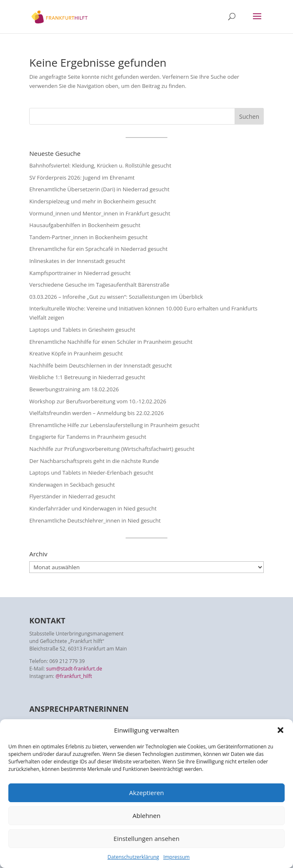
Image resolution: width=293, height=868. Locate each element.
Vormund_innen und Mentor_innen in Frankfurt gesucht (100, 213)
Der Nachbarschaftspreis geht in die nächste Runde (94, 461)
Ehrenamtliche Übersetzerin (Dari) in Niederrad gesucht (99, 189)
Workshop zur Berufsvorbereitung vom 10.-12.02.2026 (98, 401)
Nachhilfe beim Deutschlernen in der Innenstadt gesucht (101, 365)
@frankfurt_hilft (74, 676)
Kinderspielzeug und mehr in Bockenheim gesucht (92, 201)
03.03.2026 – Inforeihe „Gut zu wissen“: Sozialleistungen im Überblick (116, 297)
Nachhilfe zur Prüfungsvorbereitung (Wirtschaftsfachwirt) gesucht (112, 449)
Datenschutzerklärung (134, 857)
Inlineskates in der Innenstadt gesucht (77, 261)
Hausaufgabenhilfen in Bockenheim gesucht (85, 225)
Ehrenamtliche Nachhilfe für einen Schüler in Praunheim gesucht (111, 342)
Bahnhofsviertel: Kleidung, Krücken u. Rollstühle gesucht (100, 165)
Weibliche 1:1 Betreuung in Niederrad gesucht (87, 377)
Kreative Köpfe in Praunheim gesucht (76, 353)
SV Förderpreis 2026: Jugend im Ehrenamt (82, 178)
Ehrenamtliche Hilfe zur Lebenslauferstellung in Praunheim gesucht (114, 425)
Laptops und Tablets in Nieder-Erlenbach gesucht (91, 473)
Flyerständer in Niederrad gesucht (72, 496)
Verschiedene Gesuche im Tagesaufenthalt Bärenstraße (99, 285)
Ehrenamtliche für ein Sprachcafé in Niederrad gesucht (98, 249)
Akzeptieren (146, 793)
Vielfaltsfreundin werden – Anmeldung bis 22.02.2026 (96, 413)
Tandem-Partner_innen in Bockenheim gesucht (88, 237)
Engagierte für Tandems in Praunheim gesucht (88, 437)
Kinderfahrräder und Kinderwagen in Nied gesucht (93, 508)
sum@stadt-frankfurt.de (74, 669)
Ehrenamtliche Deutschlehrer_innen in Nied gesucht (95, 520)
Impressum (176, 857)
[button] (280, 730)
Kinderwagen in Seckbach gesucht (72, 485)
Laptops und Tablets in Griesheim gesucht (82, 330)
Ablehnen (147, 815)
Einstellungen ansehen (146, 838)
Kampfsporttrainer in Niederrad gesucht (80, 273)
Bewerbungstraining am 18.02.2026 (74, 389)
